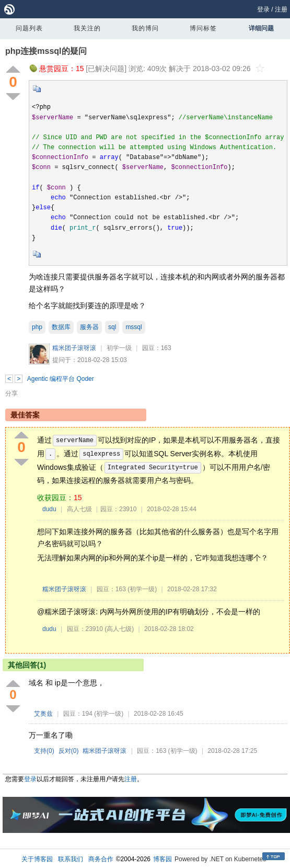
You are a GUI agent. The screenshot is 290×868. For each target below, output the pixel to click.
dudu (49, 509)
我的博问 (145, 28)
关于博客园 (37, 859)
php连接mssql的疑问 (46, 51)
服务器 (89, 327)
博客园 (163, 859)
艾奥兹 (43, 714)
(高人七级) (119, 629)
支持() (44, 751)
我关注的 (87, 28)
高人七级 (79, 509)
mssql (134, 327)
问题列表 (29, 28)
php (37, 327)
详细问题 (261, 28)
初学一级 (119, 348)
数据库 (61, 327)
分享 (11, 393)
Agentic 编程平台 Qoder (61, 379)
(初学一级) (142, 589)
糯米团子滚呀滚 (74, 348)
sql (112, 327)
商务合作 (101, 859)
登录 (263, 9)
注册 (281, 9)
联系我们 (71, 859)
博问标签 (203, 28)
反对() (69, 751)
